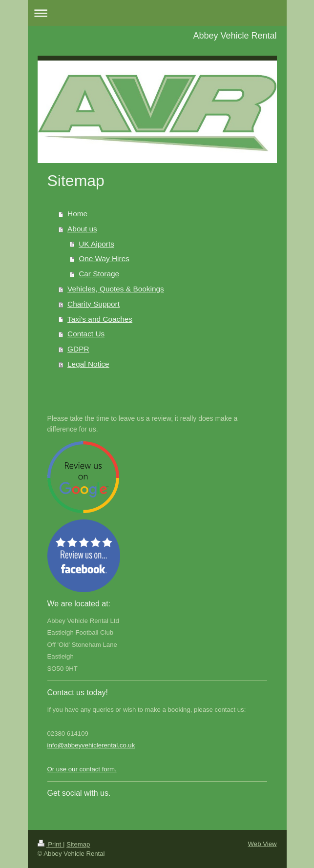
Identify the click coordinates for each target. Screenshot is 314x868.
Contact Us (86, 334)
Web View (262, 844)
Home (77, 214)
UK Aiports (96, 244)
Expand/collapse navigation (157, 13)
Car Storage (99, 274)
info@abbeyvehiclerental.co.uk (91, 745)
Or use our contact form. (82, 769)
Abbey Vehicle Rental (235, 36)
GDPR (78, 349)
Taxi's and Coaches (100, 319)
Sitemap (78, 844)
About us (82, 229)
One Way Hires (104, 258)
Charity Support (94, 304)
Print (50, 844)
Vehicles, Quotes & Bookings (116, 289)
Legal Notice (88, 364)
